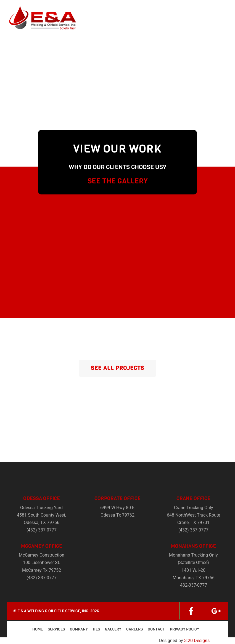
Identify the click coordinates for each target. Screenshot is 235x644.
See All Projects (117, 368)
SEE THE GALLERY (118, 181)
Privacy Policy (184, 629)
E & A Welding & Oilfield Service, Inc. (53, 611)
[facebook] (191, 611)
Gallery (113, 629)
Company (79, 629)
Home (38, 629)
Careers (134, 629)
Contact (156, 629)
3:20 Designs (197, 641)
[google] (216, 611)
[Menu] (220, 8)
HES (96, 629)
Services (56, 629)
